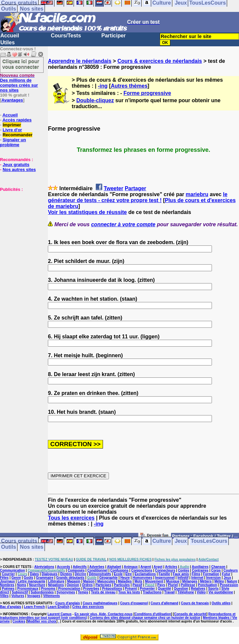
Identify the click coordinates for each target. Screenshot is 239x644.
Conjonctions (142, 570)
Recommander (17, 135)
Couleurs (231, 570)
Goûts (29, 578)
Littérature (56, 581)
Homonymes (142, 578)
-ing (103, 86)
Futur (226, 574)
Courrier (8, 574)
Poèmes (8, 589)
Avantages (12, 100)
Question (181, 589)
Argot (158, 567)
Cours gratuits (19, 541)
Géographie (109, 578)
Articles (171, 567)
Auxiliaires (200, 567)
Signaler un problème (13, 142)
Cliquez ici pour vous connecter (21, 64)
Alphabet (114, 567)
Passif (137, 585)
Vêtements (52, 596)
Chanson (218, 567)
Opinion (73, 585)
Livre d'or (12, 130)
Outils (8, 9)
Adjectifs (80, 567)
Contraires (200, 570)
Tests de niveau (103, 592)
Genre (16, 578)
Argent (146, 567)
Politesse (188, 585)
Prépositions (112, 589)
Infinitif (183, 578)
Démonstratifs (100, 574)
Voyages (34, 596)
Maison (89, 581)
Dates (34, 574)
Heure (125, 578)
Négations (56, 585)
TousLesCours (209, 541)
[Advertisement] (20, 225)
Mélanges (190, 581)
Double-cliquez (95, 100)
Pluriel (173, 585)
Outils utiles (221, 603)
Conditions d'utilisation (153, 614)
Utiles (8, 43)
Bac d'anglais (11, 607)
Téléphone (186, 592)
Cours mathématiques (100, 603)
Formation (211, 574)
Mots (138, 581)
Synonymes (66, 592)
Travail (170, 592)
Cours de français (195, 603)
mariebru (197, 194)
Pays (161, 585)
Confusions (119, 570)
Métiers (206, 581)
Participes (103, 585)
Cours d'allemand (164, 603)
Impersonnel (165, 578)
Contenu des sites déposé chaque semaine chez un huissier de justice (145, 618)
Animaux (131, 567)
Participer (114, 36)
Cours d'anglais (68, 603)
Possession (229, 585)
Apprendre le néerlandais (80, 61)
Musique (173, 581)
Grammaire (45, 578)
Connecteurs (165, 570)
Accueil (10, 36)
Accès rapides (17, 120)
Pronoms (48, 589)
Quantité (165, 589)
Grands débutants (70, 578)
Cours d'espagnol (134, 603)
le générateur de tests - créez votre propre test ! (137, 197)
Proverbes (91, 589)
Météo (219, 581)
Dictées (66, 574)
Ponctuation (208, 585)
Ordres (87, 585)
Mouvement (154, 581)
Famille (164, 574)
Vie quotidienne (221, 592)
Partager (136, 188)
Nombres (7, 585)
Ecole (118, 574)
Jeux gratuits (16, 165)
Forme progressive (147, 93)
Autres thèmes (129, 86)
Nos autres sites (19, 170)
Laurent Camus (60, 614)
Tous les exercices (71, 518)
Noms (22, 585)
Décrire (80, 574)
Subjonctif (20, 592)
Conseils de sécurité (190, 614)
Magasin (74, 581)
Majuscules (106, 581)
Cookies (19, 621)
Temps (83, 592)
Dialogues (50, 574)
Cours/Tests (66, 36)
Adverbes (97, 567)
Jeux (181, 541)
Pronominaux (28, 589)
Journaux (7, 581)
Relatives (198, 589)
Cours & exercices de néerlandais (160, 61)
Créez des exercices (88, 607)
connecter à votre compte (123, 224)
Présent (131, 589)
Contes (184, 570)
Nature (232, 581)
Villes (4, 596)
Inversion (213, 578)
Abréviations (44, 567)
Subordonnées (42, 592)
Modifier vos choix (42, 621)
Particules (122, 585)
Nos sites (32, 9)
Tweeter (113, 188)
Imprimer (12, 125)
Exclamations (145, 574)
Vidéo (201, 592)
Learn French (34, 607)
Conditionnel (98, 570)
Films (196, 574)
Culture (162, 541)
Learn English (58, 607)
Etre (129, 574)
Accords (63, 567)
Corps (216, 570)
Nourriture (37, 585)
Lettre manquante (31, 581)
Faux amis (181, 574)
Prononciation (69, 589)
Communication (13, 570)
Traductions (152, 592)
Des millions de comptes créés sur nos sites (19, 83)
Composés (76, 570)
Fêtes (4, 578)
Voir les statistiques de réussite (87, 212)
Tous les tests (129, 592)
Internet (197, 578)
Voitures (18, 596)
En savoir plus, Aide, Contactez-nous (104, 614)
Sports (214, 589)
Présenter (147, 589)
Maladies (125, 581)
